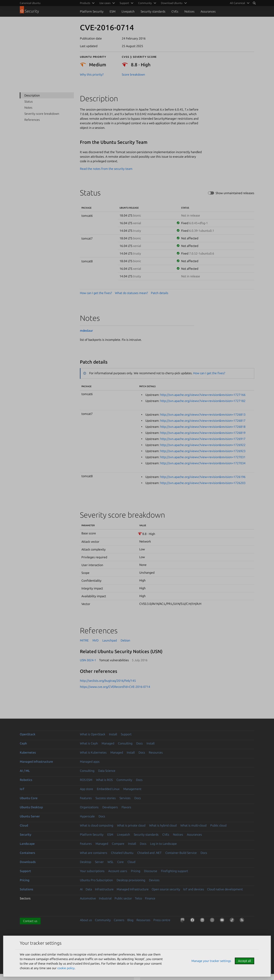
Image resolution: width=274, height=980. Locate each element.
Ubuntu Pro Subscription (96, 880)
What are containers (94, 853)
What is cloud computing (97, 825)
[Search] (254, 3)
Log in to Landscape (163, 844)
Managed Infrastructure (133, 889)
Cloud (24, 825)
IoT (22, 789)
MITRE (84, 640)
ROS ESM (86, 780)
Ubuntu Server (30, 816)
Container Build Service (181, 853)
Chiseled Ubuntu (122, 853)
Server (99, 862)
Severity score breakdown (42, 114)
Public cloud (218, 825)
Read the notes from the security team (106, 169)
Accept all (245, 961)
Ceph (23, 743)
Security (25, 834)
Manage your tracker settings (211, 961)
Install (113, 734)
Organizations (89, 807)
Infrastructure (104, 889)
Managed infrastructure (36, 762)
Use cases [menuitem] (105, 3)
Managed (108, 743)
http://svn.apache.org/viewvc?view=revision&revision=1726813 (203, 414)
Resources (156, 752)
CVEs (175, 11)
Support (126, 734)
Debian (125, 640)
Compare (118, 844)
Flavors (126, 807)
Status (29, 101)
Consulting (125, 743)
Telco (138, 898)
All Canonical (237, 3)
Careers (119, 920)
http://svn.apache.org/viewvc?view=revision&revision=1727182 (203, 401)
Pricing (136, 871)
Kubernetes (28, 752)
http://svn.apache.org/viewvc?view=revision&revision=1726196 (203, 477)
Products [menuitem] (85, 3)
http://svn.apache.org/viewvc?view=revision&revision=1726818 (203, 427)
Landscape (27, 844)
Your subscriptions (92, 871)
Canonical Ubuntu (30, 3)
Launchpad (110, 640)
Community (124, 780)
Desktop (86, 862)
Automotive (88, 898)
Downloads (28, 862)
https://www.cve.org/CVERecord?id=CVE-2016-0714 (115, 687)
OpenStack (28, 734)
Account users (118, 871)
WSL (110, 862)
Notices (189, 11)
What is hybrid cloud (163, 825)
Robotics (26, 780)
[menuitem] (239, 3)
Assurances (208, 11)
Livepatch (128, 11)
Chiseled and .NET (149, 853)
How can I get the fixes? (96, 293)
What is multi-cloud (193, 825)
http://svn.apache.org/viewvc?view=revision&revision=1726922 (203, 445)
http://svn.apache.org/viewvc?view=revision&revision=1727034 (203, 463)
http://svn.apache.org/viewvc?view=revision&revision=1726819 (203, 433)
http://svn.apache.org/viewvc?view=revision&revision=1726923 (203, 451)
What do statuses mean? (131, 293)
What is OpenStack (93, 734)
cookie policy (66, 968)
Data (89, 889)
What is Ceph (89, 743)
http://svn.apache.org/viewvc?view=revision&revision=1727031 (203, 457)
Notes (28, 108)
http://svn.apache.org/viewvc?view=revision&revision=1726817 (203, 421)
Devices (154, 880)
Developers (110, 807)
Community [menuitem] (145, 3)
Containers (27, 853)
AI (81, 889)
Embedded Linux (108, 789)
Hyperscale (87, 816)
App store (86, 789)
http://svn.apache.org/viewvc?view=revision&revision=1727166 (203, 395)
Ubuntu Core (29, 798)
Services (125, 798)
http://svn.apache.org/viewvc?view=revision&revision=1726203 (203, 483)
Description (32, 95)
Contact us (30, 921)
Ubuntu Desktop (31, 807)
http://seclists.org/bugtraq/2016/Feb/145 (108, 681)
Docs (139, 743)
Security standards (153, 11)
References (32, 120)
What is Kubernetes (93, 752)
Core (120, 862)
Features (86, 798)
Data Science (107, 771)
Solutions (26, 889)
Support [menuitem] (124, 3)
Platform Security (92, 11)
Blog (130, 920)
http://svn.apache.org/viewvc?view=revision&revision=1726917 (203, 439)
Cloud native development (225, 889)
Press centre (162, 920)
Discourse (151, 871)
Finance (150, 898)
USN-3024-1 (88, 660)
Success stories (106, 798)
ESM (113, 11)
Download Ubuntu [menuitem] (172, 3)
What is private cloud (131, 825)
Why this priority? (92, 74)
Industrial (105, 898)
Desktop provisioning (131, 880)
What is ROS (104, 780)
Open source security (166, 889)
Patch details (160, 293)
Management (132, 789)
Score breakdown (133, 74)
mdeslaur (86, 331)
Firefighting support (174, 871)
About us (86, 920)
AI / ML (25, 771)
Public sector (123, 898)
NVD (96, 640)
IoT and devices (194, 889)
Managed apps (90, 762)
